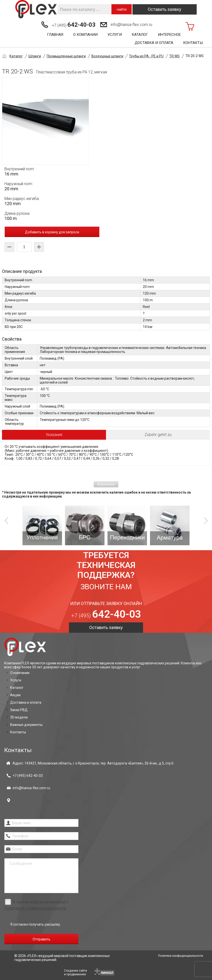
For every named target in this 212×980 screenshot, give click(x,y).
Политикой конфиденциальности (35, 908)
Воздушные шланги (107, 56)
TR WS (174, 56)
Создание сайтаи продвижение (75, 972)
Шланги (35, 56)
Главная (55, 35)
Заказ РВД (19, 710)
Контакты (193, 43)
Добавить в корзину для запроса (52, 232)
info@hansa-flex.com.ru (131, 25)
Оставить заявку (165, 9)
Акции (15, 695)
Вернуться (106, 484)
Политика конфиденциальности (181, 956)
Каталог (140, 35)
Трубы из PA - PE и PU (146, 56)
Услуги (115, 35)
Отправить (42, 939)
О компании (85, 35)
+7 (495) (74, 25)
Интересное (169, 35)
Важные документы (26, 725)
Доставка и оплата (154, 43)
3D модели (19, 717)
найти (122, 9)
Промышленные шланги (66, 56)
